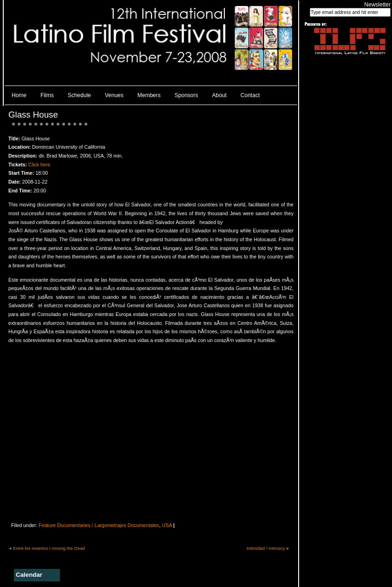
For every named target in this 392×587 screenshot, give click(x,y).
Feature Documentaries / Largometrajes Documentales (99, 525)
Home (19, 95)
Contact (250, 95)
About (219, 95)
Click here (39, 165)
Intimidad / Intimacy (266, 548)
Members (149, 95)
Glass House (33, 115)
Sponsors (186, 95)
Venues (114, 95)
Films (47, 95)
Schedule (79, 95)
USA (167, 525)
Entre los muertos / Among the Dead (49, 548)
